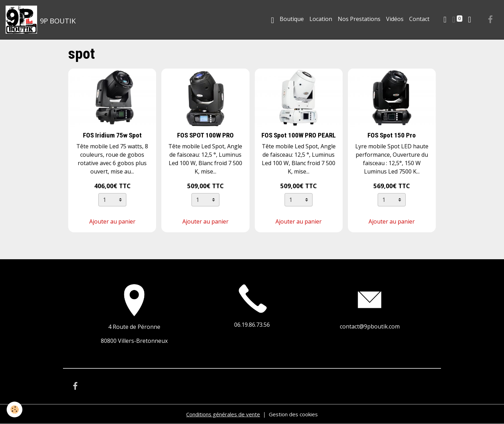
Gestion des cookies (296, 414)
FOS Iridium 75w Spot (112, 135)
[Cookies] (15, 409)
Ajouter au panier (112, 221)
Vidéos (395, 19)
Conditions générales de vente (222, 414)
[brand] (41, 20)
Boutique (292, 19)
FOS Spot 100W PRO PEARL (299, 135)
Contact (419, 19)
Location (321, 19)
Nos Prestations (359, 19)
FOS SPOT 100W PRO (205, 135)
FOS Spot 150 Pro (392, 135)
